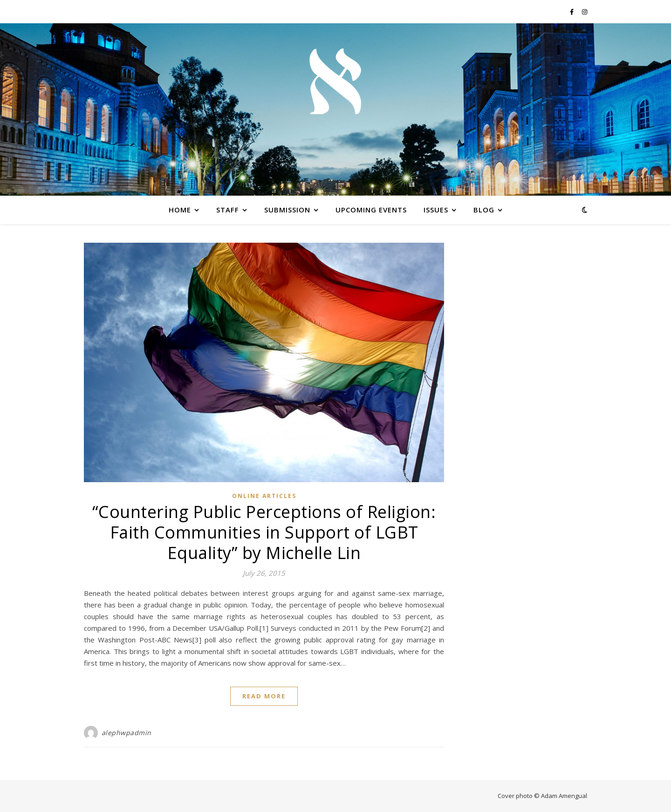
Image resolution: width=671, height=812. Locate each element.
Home (180, 210)
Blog (484, 210)
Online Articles (264, 496)
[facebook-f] (572, 12)
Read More (264, 696)
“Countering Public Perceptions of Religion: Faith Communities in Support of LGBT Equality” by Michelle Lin (264, 532)
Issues (436, 210)
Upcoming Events (371, 210)
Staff (228, 210)
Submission (287, 210)
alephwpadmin (127, 733)
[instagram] (585, 12)
